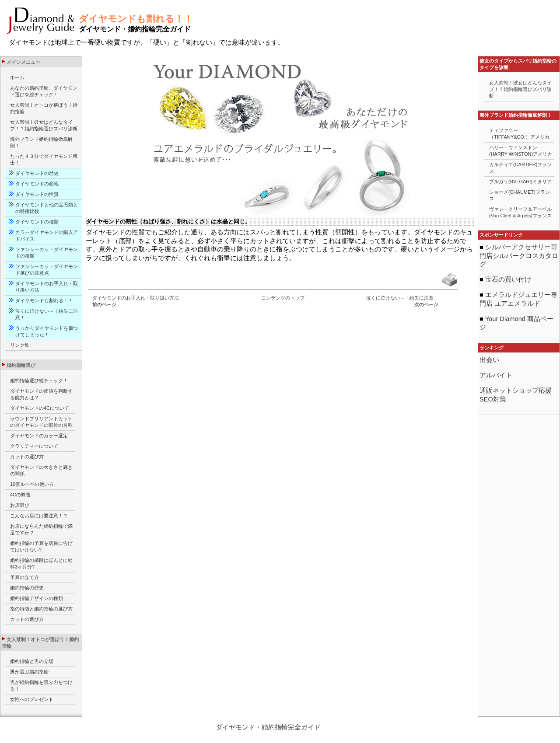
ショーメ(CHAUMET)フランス (520, 195)
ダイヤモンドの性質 (37, 194)
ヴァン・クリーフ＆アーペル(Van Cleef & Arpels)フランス (520, 212)
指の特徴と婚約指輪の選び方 (41, 609)
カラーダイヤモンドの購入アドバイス (47, 235)
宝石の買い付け (507, 279)
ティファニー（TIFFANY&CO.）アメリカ (519, 134)
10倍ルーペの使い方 (32, 484)
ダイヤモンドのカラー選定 (39, 436)
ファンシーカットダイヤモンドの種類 (47, 253)
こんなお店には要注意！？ (39, 516)
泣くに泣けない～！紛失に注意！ (402, 298)
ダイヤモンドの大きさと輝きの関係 (41, 470)
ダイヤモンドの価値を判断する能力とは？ (41, 394)
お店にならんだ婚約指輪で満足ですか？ (41, 529)
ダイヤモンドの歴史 (37, 173)
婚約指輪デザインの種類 (37, 598)
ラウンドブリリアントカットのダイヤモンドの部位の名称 (41, 422)
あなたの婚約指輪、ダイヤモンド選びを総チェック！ (44, 91)
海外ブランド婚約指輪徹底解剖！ (41, 142)
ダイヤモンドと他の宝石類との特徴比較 (47, 208)
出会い (489, 360)
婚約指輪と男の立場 (32, 661)
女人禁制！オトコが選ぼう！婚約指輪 (44, 108)
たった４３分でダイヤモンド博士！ (44, 159)
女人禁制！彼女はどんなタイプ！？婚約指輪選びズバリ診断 (44, 125)
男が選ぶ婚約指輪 (29, 672)
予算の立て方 (24, 577)
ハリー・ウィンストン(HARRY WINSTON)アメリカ (521, 151)
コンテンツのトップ (283, 298)
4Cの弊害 (20, 495)
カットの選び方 (27, 457)
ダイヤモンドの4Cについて (40, 408)
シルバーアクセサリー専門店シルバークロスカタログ (519, 256)
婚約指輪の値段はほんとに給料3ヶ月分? (41, 563)
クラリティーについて (34, 446)
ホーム (17, 77)
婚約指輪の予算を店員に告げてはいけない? (41, 546)
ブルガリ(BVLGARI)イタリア (520, 181)
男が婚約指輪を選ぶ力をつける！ (41, 685)
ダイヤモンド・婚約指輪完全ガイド (268, 727)
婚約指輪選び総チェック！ (39, 380)
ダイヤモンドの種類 (39, 222)
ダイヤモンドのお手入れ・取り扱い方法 (136, 298)
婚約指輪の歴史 (27, 588)
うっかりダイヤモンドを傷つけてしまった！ (47, 331)
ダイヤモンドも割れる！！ (44, 300)
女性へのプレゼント (32, 699)
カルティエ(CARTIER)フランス (520, 168)
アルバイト (496, 375)
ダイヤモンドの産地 (37, 184)
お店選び (20, 505)
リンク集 (20, 345)
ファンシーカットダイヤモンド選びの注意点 (47, 270)
